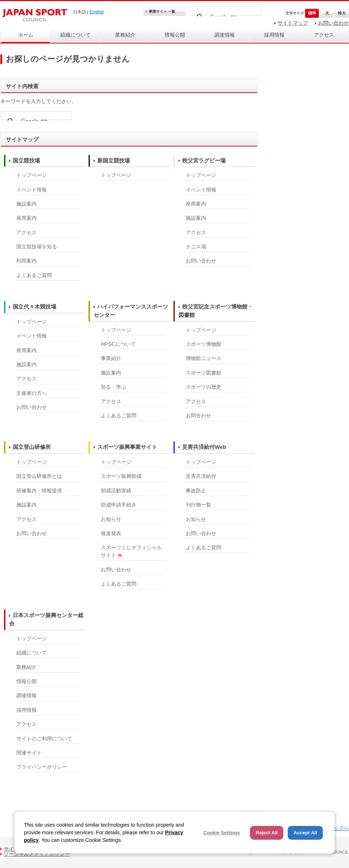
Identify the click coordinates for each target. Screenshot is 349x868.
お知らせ (111, 519)
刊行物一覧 (198, 505)
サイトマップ (293, 23)
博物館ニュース (204, 358)
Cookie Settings (221, 833)
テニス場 (196, 247)
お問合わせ (198, 416)
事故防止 (196, 491)
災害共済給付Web (204, 447)
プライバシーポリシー (42, 767)
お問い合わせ (333, 23)
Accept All (305, 833)
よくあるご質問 (34, 275)
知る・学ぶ (114, 387)
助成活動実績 (116, 491)
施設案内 (26, 204)
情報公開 (175, 35)
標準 (312, 13)
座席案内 (26, 218)
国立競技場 (26, 160)
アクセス (324, 35)
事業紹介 (111, 358)
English (97, 12)
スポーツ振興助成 (121, 476)
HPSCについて (118, 344)
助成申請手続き (119, 505)
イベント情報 (32, 190)
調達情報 (225, 35)
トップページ (32, 175)
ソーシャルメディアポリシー (37, 854)
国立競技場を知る (37, 247)
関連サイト (29, 753)
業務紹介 (125, 35)
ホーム (26, 35)
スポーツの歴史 (204, 387)
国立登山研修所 (32, 447)
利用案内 (26, 261)
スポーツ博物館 (204, 344)
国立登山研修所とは (39, 476)
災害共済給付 (201, 476)
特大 (342, 13)
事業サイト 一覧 (162, 11)
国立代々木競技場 (34, 307)
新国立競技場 (114, 160)
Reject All (267, 833)
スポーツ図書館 (204, 373)
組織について (75, 35)
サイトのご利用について (44, 739)
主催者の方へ (32, 393)
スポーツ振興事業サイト (127, 447)
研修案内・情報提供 (39, 491)
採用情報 (274, 35)
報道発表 (111, 533)
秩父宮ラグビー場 (204, 160)
